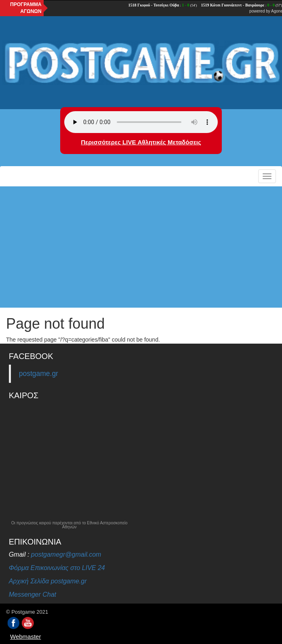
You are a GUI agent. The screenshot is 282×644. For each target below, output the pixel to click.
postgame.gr (39, 374)
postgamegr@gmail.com (66, 554)
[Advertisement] (141, 247)
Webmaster (25, 637)
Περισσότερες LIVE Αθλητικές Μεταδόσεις (141, 142)
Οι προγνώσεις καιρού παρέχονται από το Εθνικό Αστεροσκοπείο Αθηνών (69, 525)
